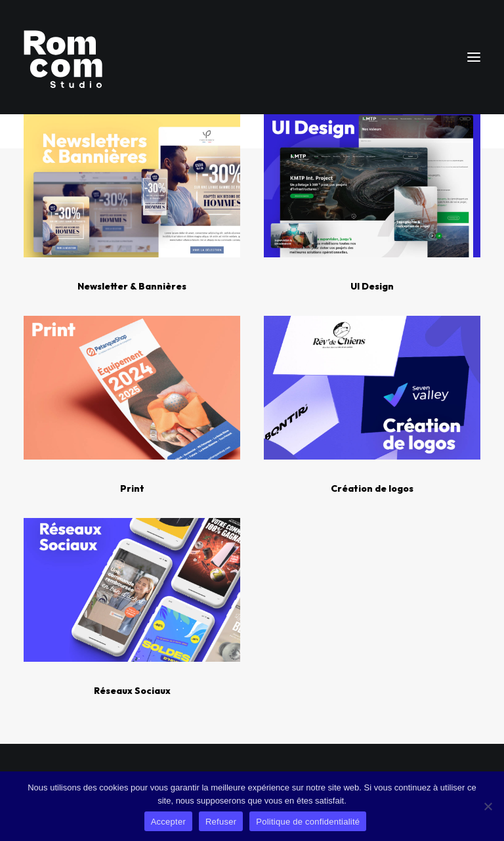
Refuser (221, 822)
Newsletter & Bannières (132, 286)
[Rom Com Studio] (63, 57)
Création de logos (372, 488)
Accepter (168, 822)
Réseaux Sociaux (132, 691)
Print (132, 488)
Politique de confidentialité (308, 822)
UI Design (372, 286)
